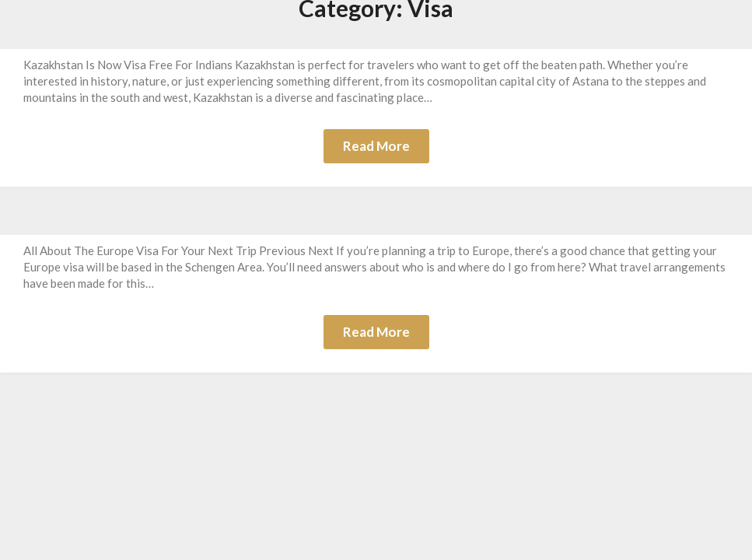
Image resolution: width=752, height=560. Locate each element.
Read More (376, 146)
